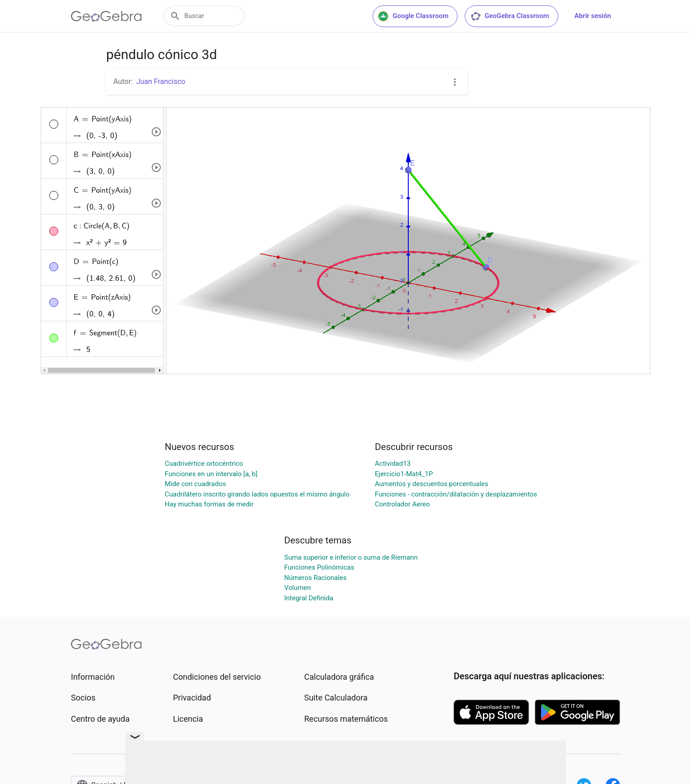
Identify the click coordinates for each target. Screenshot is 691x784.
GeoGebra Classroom (510, 16)
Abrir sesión (593, 16)
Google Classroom (413, 16)
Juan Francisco (161, 81)
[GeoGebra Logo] (106, 16)
